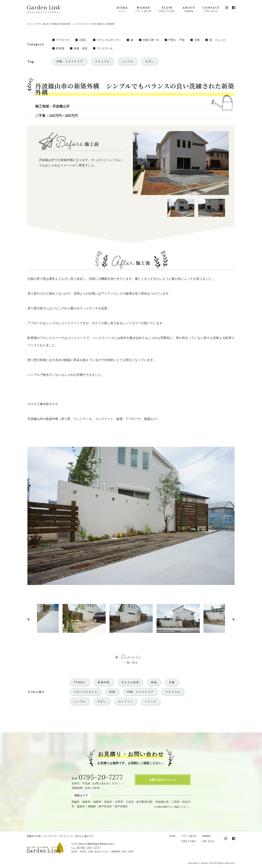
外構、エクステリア (140, 692)
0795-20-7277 (101, 777)
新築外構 (104, 682)
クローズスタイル (85, 692)
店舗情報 (206, 836)
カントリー (126, 701)
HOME (172, 836)
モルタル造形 (130, 682)
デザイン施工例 (42, 24)
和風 (112, 692)
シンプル (80, 701)
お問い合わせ (208, 841)
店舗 (172, 682)
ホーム (30, 24)
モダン (102, 701)
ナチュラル (173, 692)
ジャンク (151, 701)
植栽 (154, 682)
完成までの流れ (189, 841)
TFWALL (80, 682)
